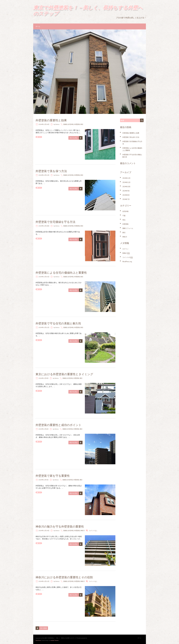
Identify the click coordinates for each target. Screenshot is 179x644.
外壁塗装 (77, 124)
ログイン (125, 249)
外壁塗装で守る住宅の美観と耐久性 (58, 323)
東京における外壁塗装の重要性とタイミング (64, 374)
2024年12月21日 (44, 175)
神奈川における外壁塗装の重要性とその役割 (64, 577)
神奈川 (83, 531)
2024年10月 (126, 187)
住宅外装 (71, 124)
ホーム (38, 26)
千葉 (124, 216)
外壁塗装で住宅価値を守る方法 (55, 222)
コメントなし (93, 531)
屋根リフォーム (128, 228)
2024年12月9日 (43, 378)
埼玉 (124, 220)
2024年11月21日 (44, 581)
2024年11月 (126, 182)
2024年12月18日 (44, 226)
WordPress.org (127, 262)
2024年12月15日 (44, 277)
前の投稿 (44, 628)
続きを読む (74, 138)
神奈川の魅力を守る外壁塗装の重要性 (60, 527)
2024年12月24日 (44, 124)
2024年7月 (126, 199)
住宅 (40, 137)
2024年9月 (126, 191)
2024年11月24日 (44, 531)
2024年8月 (126, 195)
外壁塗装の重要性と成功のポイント (59, 425)
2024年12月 (126, 178)
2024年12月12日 (44, 327)
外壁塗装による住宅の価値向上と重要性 (61, 273)
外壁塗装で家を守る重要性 (53, 476)
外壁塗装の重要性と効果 (51, 120)
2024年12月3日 (43, 480)
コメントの (128, 257)
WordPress (38, 640)
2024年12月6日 (43, 429)
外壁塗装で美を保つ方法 (51, 171)
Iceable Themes (54, 640)
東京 (82, 124)
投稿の (126, 253)
